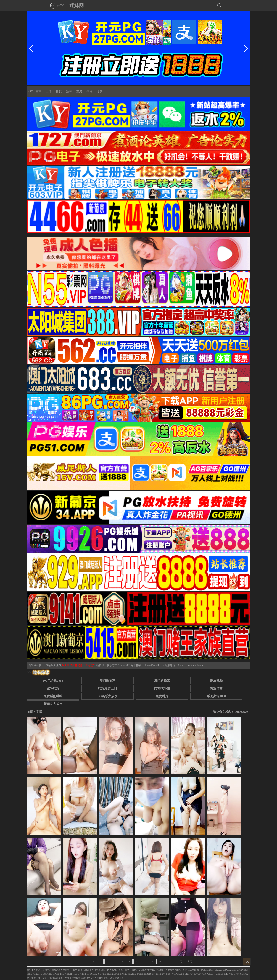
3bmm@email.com (154, 665)
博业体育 (216, 688)
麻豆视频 (216, 681)
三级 (79, 92)
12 (168, 961)
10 (152, 961)
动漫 (89, 92)
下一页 (178, 961)
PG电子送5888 (53, 681)
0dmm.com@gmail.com (190, 665)
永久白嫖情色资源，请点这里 (79, 665)
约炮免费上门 (107, 688)
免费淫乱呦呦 (53, 696)
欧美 (69, 92)
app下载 (57, 5)
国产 (38, 92)
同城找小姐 (162, 688)
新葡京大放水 (53, 704)
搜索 (100, 92)
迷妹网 (77, 5)
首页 (30, 92)
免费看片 (162, 696)
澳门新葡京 (108, 681)
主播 (49, 92)
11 (160, 961)
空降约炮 (53, 688)
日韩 (59, 92)
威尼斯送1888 (216, 696)
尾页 (190, 961)
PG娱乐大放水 (107, 696)
